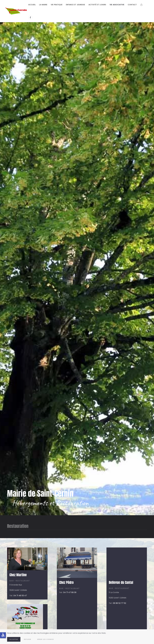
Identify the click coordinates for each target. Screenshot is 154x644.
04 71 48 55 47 (20, 596)
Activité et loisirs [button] (97, 5)
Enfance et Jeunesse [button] (75, 5)
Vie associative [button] (117, 5)
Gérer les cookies (45, 639)
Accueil (32, 5)
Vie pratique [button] (57, 5)
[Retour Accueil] (16, 11)
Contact (132, 5)
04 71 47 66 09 (70, 592)
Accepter (14, 639)
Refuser (28, 639)
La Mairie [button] (43, 5)
